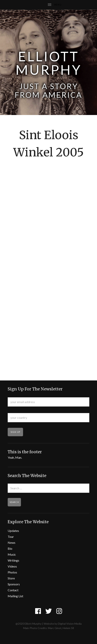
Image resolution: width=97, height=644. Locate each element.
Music (12, 554)
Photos (12, 572)
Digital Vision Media (70, 624)
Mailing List (15, 596)
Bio (10, 548)
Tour (11, 537)
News (12, 543)
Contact (13, 590)
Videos (12, 566)
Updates (13, 531)
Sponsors (14, 584)
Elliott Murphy (49, 63)
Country (14, 410)
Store (11, 578)
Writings (13, 560)
